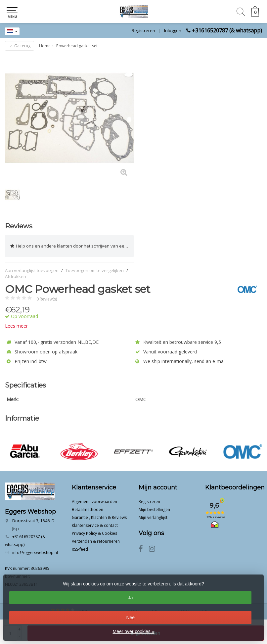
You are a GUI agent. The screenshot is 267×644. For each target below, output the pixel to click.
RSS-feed (80, 549)
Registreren (143, 30)
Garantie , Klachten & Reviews (99, 517)
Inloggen (173, 30)
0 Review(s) (47, 299)
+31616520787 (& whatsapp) (227, 30)
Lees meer (16, 326)
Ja (131, 598)
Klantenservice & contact (95, 525)
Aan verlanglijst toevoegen (32, 270)
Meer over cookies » (133, 631)
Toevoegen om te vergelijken (95, 270)
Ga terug (20, 46)
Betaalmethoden (88, 509)
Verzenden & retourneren (96, 541)
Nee (130, 618)
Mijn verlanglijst (153, 517)
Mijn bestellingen (154, 509)
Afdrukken (16, 276)
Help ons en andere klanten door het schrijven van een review (72, 246)
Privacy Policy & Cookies (94, 533)
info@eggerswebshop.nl (35, 552)
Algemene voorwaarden (94, 502)
